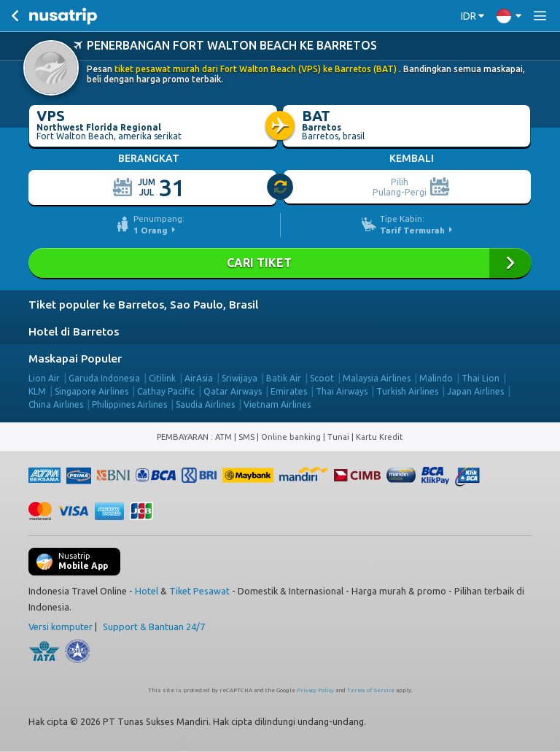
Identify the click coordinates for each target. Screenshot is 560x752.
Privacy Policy (315, 690)
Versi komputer (61, 626)
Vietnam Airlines (277, 404)
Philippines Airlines (129, 404)
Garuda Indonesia (104, 377)
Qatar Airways (233, 391)
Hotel (147, 590)
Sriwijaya (240, 377)
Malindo (436, 377)
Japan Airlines (475, 391)
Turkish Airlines (407, 391)
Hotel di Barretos (74, 331)
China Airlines (56, 404)
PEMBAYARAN (184, 436)
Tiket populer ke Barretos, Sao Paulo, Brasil (143, 304)
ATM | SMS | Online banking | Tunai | (285, 436)
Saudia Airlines (205, 404)
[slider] (281, 187)
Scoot (322, 377)
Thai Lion (481, 377)
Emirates (289, 391)
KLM (37, 391)
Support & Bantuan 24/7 (154, 626)
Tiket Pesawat (199, 590)
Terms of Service (371, 690)
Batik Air (284, 377)
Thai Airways (342, 391)
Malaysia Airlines (377, 377)
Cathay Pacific (166, 391)
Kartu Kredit (380, 436)
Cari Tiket (280, 262)
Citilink (162, 377)
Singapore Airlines (92, 391)
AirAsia (199, 377)
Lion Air (44, 377)
